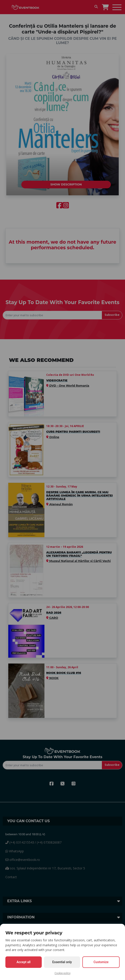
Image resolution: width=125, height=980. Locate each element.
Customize (101, 962)
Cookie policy (62, 973)
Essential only (62, 962)
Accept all (24, 962)
